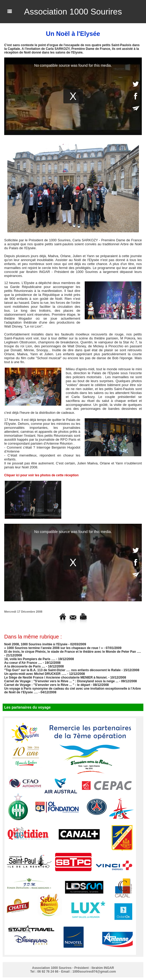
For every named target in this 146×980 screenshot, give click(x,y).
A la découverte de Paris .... (25, 666)
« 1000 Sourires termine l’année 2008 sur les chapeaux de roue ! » (54, 648)
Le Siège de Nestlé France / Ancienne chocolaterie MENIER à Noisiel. (56, 678)
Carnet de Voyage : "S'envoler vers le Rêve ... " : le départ (47, 685)
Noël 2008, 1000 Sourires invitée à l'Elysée (36, 644)
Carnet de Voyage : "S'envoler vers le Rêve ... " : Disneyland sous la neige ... (61, 681)
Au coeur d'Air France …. (23, 663)
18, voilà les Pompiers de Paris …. (30, 659)
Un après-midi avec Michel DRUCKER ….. (35, 674)
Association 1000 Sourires (73, 12)
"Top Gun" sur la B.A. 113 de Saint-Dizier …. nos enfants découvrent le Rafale (62, 670)
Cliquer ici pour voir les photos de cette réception (41, 475)
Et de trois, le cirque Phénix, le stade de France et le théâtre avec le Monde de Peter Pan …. (73, 652)
